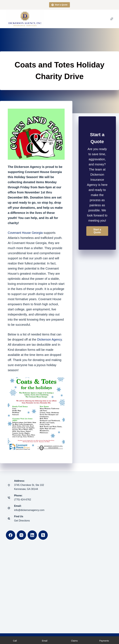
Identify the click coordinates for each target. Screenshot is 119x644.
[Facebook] (11, 535)
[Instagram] (21, 535)
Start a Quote (59, 5)
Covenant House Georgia (25, 233)
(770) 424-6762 (23, 500)
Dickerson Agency (50, 339)
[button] (97, 231)
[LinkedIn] (32, 535)
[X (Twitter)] (43, 535)
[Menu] (112, 19)
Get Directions (22, 521)
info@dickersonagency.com (29, 510)
